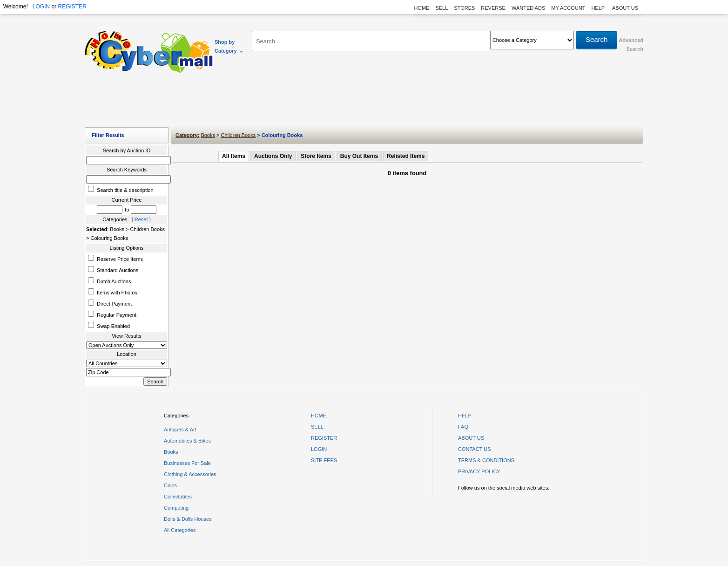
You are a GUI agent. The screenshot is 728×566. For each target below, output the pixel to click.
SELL (442, 8)
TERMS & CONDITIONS (486, 460)
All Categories (180, 530)
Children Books (239, 135)
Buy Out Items (359, 156)
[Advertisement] (364, 102)
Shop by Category (229, 46)
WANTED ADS (528, 8)
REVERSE (493, 8)
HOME (421, 8)
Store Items (316, 156)
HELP (599, 8)
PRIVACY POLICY (479, 471)
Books (208, 135)
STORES (464, 8)
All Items (234, 156)
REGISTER (72, 7)
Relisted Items (406, 156)
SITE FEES (324, 460)
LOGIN (41, 7)
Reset (141, 219)
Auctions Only (273, 156)
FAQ (463, 427)
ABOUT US (625, 8)
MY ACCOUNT (568, 8)
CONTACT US (475, 449)
